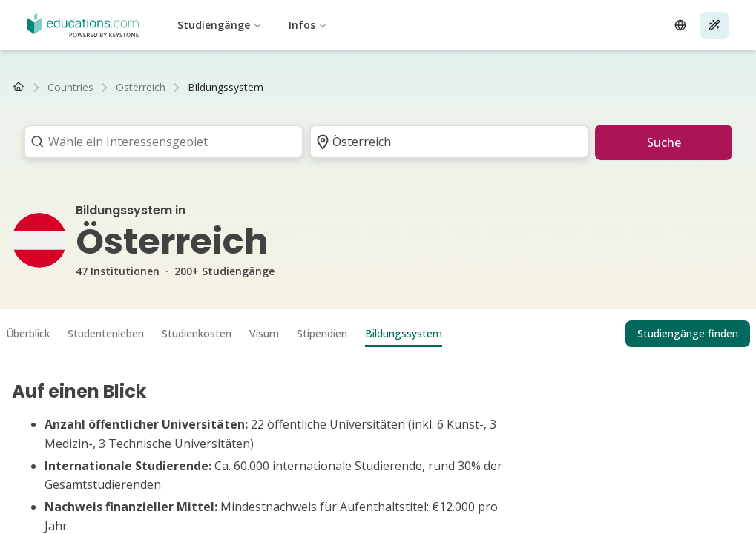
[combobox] (159, 142)
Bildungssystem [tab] (404, 333)
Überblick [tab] (28, 333)
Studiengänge (220, 25)
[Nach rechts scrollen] (731, 88)
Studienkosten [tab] (197, 333)
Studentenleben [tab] (106, 333)
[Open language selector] (680, 25)
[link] (226, 88)
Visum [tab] (264, 333)
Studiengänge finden (688, 333)
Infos (308, 25)
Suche (664, 142)
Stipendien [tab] (322, 333)
